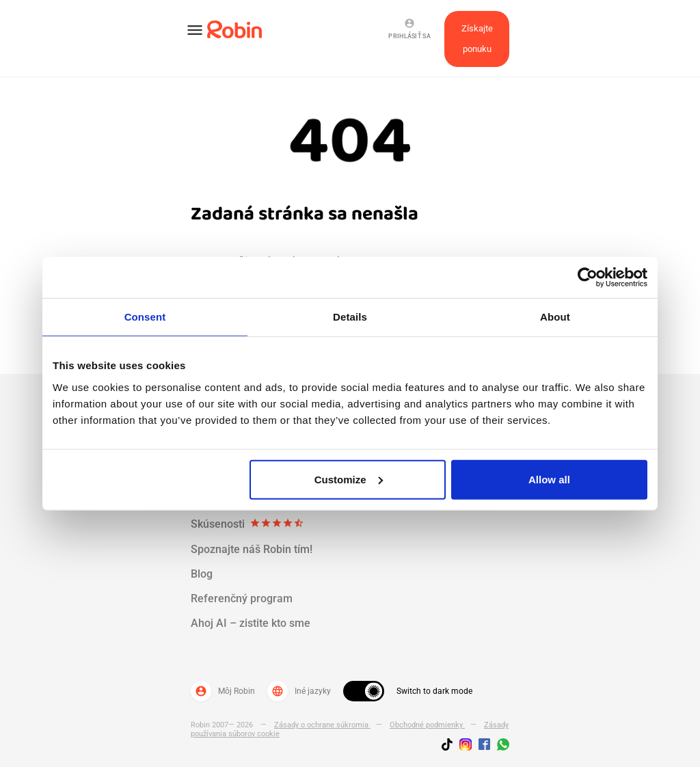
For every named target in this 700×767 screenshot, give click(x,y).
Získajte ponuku (477, 39)
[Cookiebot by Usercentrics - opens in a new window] (588, 278)
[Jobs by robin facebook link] (484, 745)
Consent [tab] (145, 317)
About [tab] (555, 317)
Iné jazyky (299, 691)
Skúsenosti (247, 524)
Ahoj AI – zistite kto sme (251, 623)
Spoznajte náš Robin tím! (252, 549)
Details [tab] (350, 317)
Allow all (549, 479)
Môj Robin (223, 691)
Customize (349, 479)
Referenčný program (242, 598)
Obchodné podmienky (427, 725)
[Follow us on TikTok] (450, 746)
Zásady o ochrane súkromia (322, 725)
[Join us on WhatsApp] (500, 746)
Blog (202, 574)
